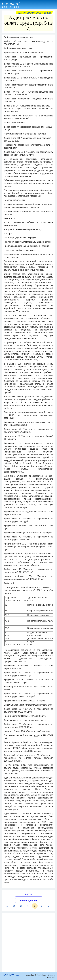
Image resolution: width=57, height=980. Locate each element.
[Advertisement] (28, 942)
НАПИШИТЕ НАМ (11, 975)
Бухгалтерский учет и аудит (34, 13)
